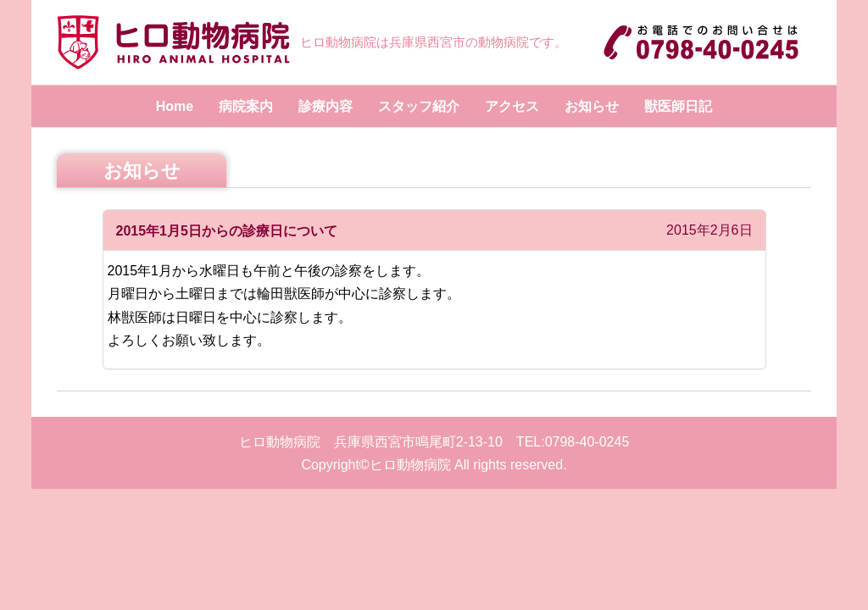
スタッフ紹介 (419, 106)
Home (175, 106)
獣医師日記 (678, 106)
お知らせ (592, 106)
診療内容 (325, 106)
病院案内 (246, 106)
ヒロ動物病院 (410, 465)
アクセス (512, 106)
